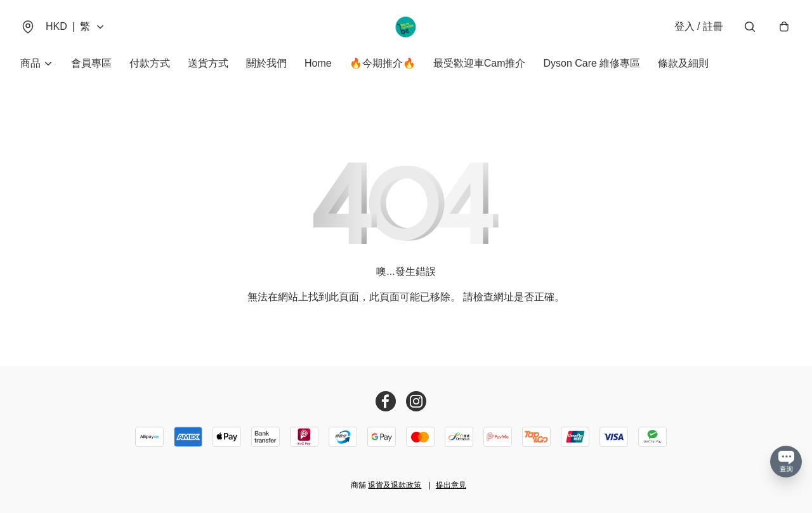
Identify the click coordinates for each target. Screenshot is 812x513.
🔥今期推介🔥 (383, 63)
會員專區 (91, 63)
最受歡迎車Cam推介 (480, 63)
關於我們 (266, 63)
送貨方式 (208, 63)
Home (318, 63)
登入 (699, 26)
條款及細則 (683, 63)
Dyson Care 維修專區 (592, 63)
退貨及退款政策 (395, 485)
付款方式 (150, 63)
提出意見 (451, 485)
